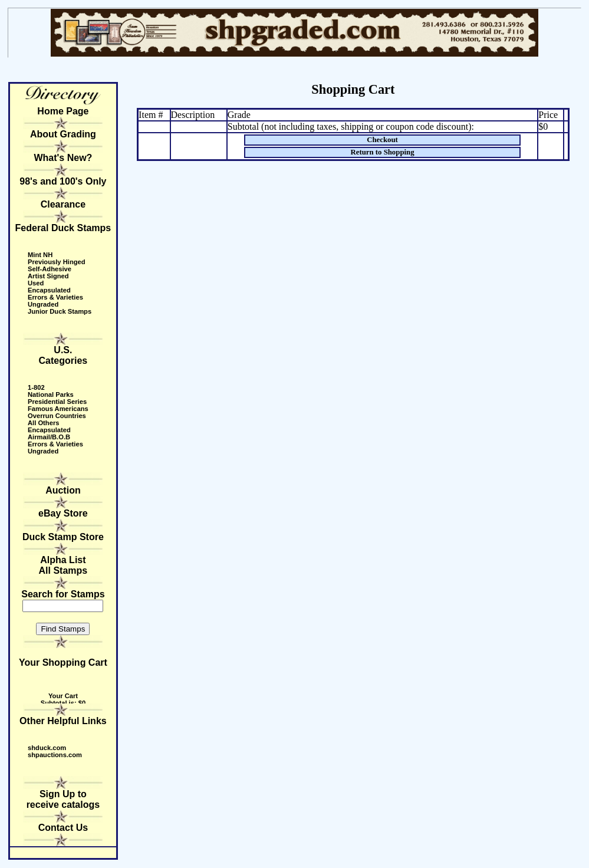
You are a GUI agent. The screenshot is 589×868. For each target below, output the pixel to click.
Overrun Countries (57, 416)
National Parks (51, 394)
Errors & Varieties (55, 297)
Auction (63, 490)
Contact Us (63, 828)
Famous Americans (58, 409)
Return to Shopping (382, 152)
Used (36, 283)
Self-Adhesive (50, 269)
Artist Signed (48, 276)
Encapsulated (49, 290)
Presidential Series (57, 402)
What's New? (63, 158)
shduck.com (47, 748)
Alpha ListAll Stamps (63, 565)
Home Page (63, 111)
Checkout (382, 140)
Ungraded (43, 304)
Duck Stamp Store (63, 537)
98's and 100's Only (63, 181)
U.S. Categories (63, 355)
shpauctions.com (55, 755)
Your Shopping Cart (63, 662)
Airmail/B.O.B (49, 437)
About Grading (63, 134)
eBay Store (63, 513)
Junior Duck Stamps (60, 311)
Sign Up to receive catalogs (63, 799)
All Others (43, 423)
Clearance (63, 204)
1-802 (36, 387)
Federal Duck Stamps (63, 228)
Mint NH (40, 255)
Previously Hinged (57, 262)
